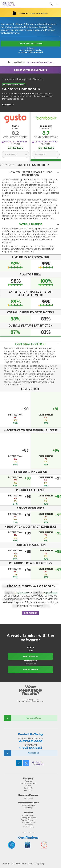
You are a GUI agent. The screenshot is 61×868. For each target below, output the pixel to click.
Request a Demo (33, 718)
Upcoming (28, 808)
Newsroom (28, 790)
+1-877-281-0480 (31, 741)
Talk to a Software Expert (40, 62)
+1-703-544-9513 (30, 748)
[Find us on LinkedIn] (19, 763)
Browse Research (28, 805)
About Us (28, 781)
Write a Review (30, 656)
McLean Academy (28, 822)
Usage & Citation (28, 832)
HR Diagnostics (28, 815)
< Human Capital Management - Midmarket (23, 79)
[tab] (30, 174)
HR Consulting (28, 827)
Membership (28, 798)
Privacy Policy (39, 864)
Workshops (28, 825)
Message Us (33, 753)
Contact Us (28, 788)
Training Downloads (28, 818)
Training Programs (28, 820)
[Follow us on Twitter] (26, 763)
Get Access (31, 613)
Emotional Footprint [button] (30, 344)
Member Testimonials (28, 783)
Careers (28, 786)
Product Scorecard (16, 142)
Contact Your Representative (30, 44)
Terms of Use (27, 864)
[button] (30, 174)
